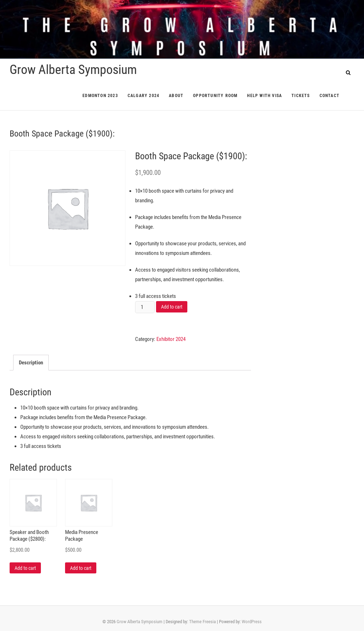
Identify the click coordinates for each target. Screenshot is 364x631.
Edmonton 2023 (100, 96)
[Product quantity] (145, 307)
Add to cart (172, 307)
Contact (330, 96)
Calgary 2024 (143, 96)
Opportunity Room (215, 96)
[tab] (31, 363)
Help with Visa (264, 96)
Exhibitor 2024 (171, 339)
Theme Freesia (202, 622)
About (176, 96)
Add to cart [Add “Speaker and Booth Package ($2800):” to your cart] (25, 568)
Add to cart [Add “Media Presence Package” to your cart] (81, 568)
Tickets (301, 96)
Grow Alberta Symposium (73, 70)
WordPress (252, 622)
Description (31, 363)
